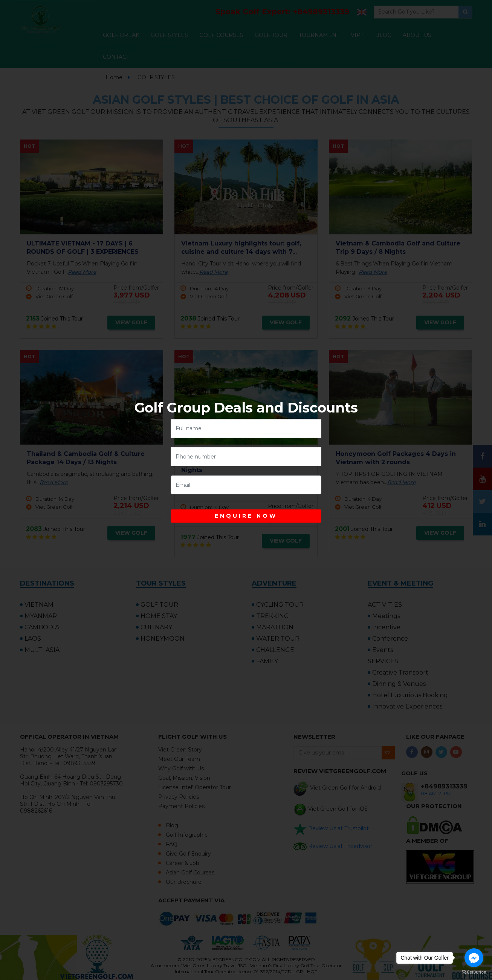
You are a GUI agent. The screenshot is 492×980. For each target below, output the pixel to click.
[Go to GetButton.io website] (474, 972)
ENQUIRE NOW (246, 516)
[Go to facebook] (474, 958)
